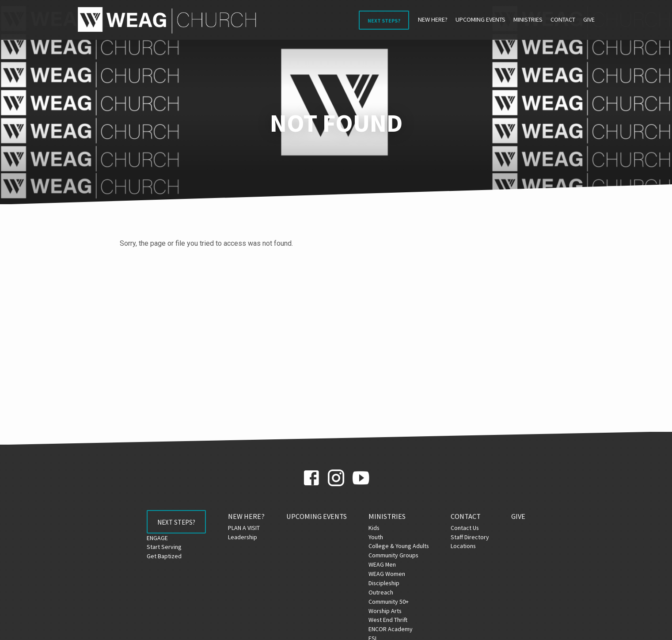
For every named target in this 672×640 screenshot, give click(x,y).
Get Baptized (161, 559)
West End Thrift (391, 620)
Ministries (528, 19)
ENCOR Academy (394, 629)
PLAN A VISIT (247, 528)
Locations (466, 546)
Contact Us (468, 528)
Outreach (384, 592)
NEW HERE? (433, 19)
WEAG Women (390, 574)
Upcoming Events (480, 19)
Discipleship (387, 583)
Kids (377, 528)
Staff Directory (473, 537)
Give (589, 19)
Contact (563, 19)
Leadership (245, 537)
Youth (379, 537)
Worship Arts (388, 611)
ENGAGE (155, 540)
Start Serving (161, 549)
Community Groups (397, 555)
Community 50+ (392, 602)
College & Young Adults (402, 546)
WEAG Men (385, 564)
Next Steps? (384, 21)
